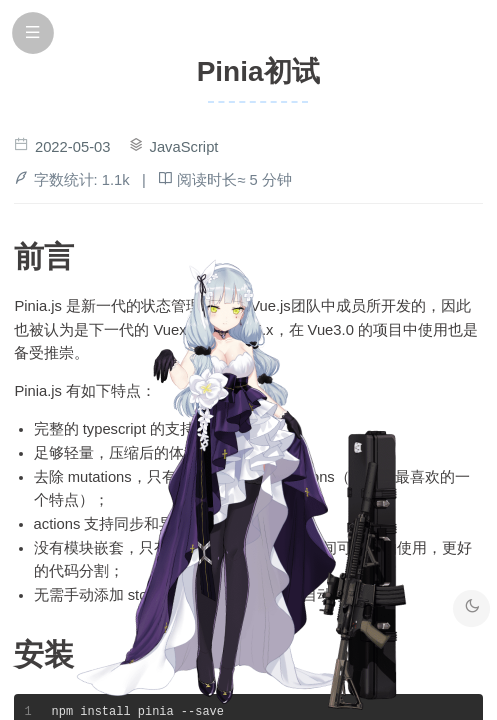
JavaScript (184, 147)
